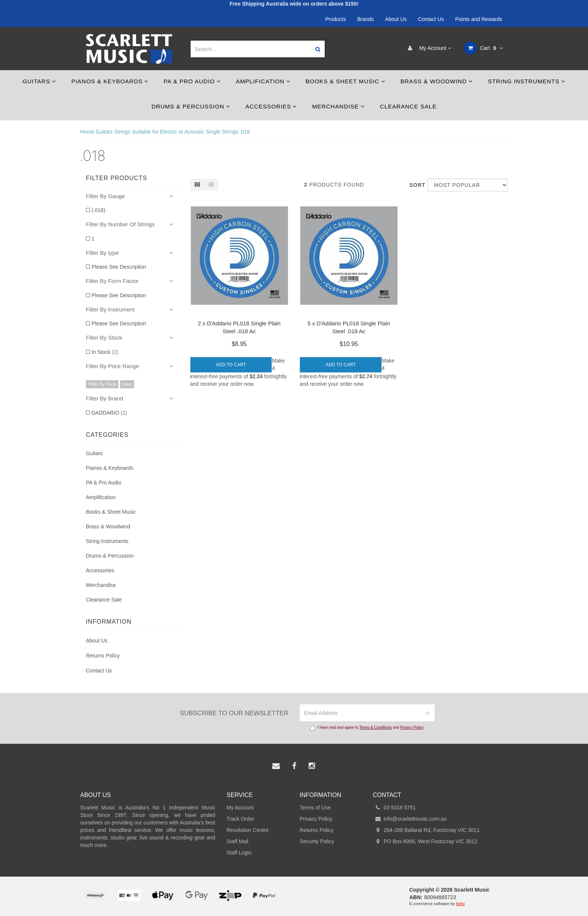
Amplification (263, 81)
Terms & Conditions (376, 727)
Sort (415, 185)
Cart (484, 48)
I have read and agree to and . (367, 728)
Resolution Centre (247, 830)
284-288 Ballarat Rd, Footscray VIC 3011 (426, 830)
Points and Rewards (479, 19)
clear (127, 384)
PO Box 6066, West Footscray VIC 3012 (425, 841)
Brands (366, 19)
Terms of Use (315, 808)
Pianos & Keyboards (110, 81)
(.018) (98, 210)
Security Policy (317, 841)
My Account (428, 48)
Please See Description (119, 267)
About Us (396, 19)
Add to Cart (231, 365)
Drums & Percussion (191, 106)
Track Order (240, 819)
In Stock (105, 352)
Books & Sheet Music (346, 81)
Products (335, 19)
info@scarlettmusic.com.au (410, 819)
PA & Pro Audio (192, 81)
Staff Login (239, 853)
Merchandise (338, 106)
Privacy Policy (412, 727)
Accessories (271, 106)
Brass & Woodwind (437, 81)
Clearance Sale (408, 106)
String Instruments (527, 81)
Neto (460, 904)
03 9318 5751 (394, 808)
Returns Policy (103, 656)
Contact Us (431, 19)
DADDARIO (109, 413)
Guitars (39, 81)
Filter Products (116, 178)
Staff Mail (237, 841)
